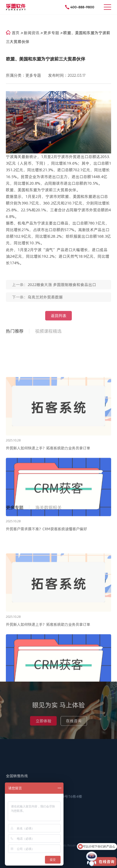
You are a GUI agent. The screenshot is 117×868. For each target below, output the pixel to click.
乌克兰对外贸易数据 (45, 299)
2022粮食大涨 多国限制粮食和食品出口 (62, 287)
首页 (13, 33)
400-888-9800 (82, 7)
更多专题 (52, 33)
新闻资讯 (32, 33)
